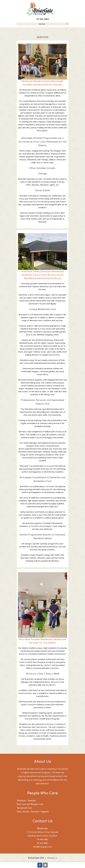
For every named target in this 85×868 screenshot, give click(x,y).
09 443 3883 (42, 843)
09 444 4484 (43, 19)
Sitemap (51, 858)
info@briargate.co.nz (43, 847)
